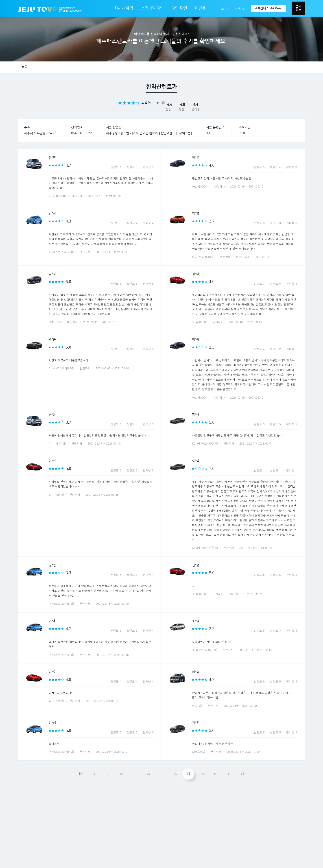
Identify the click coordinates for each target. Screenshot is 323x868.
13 (135, 774)
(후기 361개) (156, 103)
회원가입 (240, 8)
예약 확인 (179, 8)
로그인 (225, 8)
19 (215, 774)
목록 (24, 67)
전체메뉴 (298, 8)
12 (121, 774)
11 (108, 774)
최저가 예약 (124, 8)
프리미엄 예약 (152, 8)
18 (202, 774)
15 (161, 774)
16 (175, 774)
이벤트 (200, 8)
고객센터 (268, 8)
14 (148, 774)
